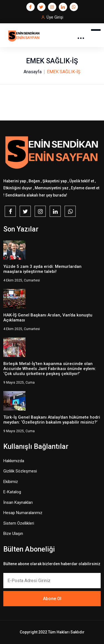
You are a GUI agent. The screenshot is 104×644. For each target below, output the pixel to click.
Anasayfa (33, 72)
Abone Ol (52, 599)
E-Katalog (12, 492)
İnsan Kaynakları (18, 502)
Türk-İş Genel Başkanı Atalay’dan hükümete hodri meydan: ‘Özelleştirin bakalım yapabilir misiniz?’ (52, 420)
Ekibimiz (11, 482)
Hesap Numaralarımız (23, 513)
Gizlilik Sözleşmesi (20, 471)
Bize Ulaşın (13, 534)
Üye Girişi (55, 17)
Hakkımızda (14, 461)
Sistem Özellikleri (19, 523)
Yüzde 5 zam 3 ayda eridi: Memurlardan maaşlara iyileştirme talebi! (42, 269)
